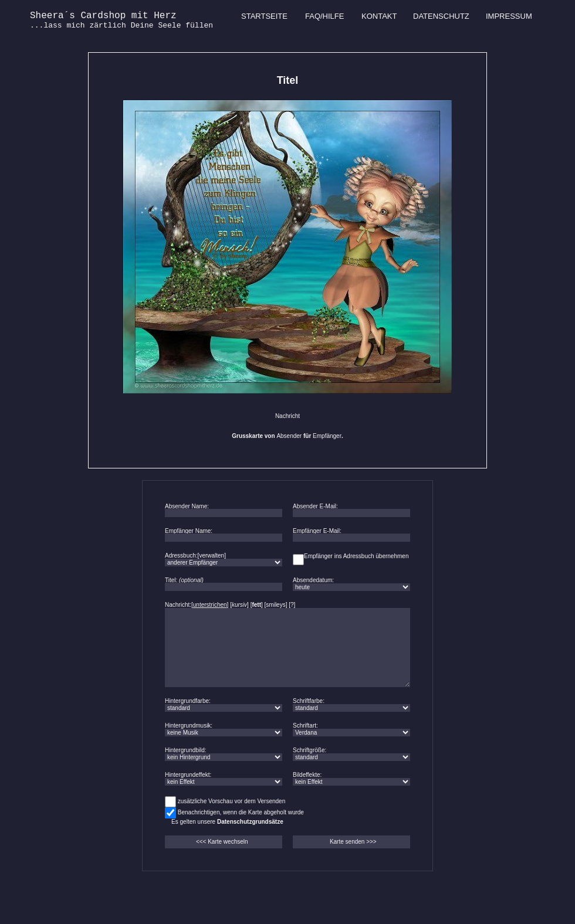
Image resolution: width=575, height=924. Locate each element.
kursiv (239, 605)
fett (256, 605)
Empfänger (327, 436)
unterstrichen (210, 605)
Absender (289, 436)
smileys (275, 605)
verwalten (212, 556)
